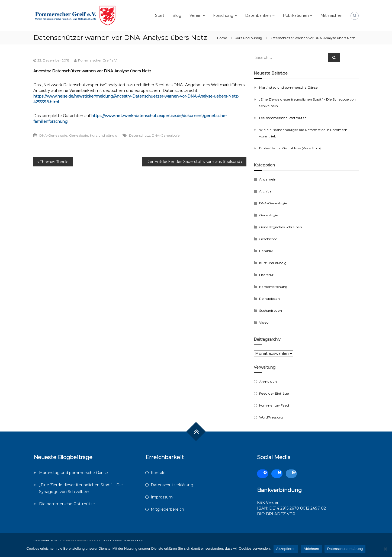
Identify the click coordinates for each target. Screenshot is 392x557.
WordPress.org (271, 417)
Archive (265, 191)
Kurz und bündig (248, 38)
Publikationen (296, 15)
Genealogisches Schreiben (281, 227)
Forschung (223, 15)
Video (264, 322)
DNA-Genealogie (53, 135)
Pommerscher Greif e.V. (98, 60)
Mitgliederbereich (167, 509)
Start (160, 15)
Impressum (162, 497)
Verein (195, 15)
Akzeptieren (286, 549)
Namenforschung (273, 287)
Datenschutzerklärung (172, 485)
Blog (177, 15)
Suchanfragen (271, 310)
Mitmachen (331, 15)
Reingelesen (269, 299)
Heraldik (266, 251)
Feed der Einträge (274, 393)
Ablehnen (311, 549)
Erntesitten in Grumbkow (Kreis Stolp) (290, 148)
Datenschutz (139, 135)
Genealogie (79, 135)
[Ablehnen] (385, 549)
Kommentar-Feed (274, 405)
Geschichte (268, 239)
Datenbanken (258, 15)
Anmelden (268, 381)
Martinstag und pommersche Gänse (288, 87)
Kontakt (158, 473)
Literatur (266, 275)
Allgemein (268, 179)
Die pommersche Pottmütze (283, 118)
